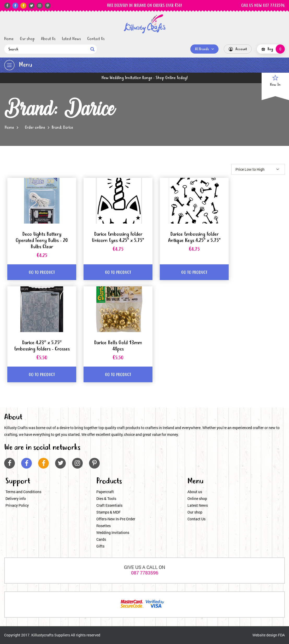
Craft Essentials (109, 505)
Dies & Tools (106, 498)
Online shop (197, 498)
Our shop (27, 39)
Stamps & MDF (108, 512)
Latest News (71, 39)
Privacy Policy (17, 505)
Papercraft (105, 492)
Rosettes (104, 526)
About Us (48, 39)
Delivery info (16, 498)
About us (195, 492)
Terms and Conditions (23, 492)
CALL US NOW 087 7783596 (263, 6)
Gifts (100, 546)
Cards (101, 539)
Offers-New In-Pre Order (116, 519)
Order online (35, 128)
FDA (281, 635)
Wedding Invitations (113, 532)
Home (9, 39)
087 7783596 (145, 573)
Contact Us (96, 39)
